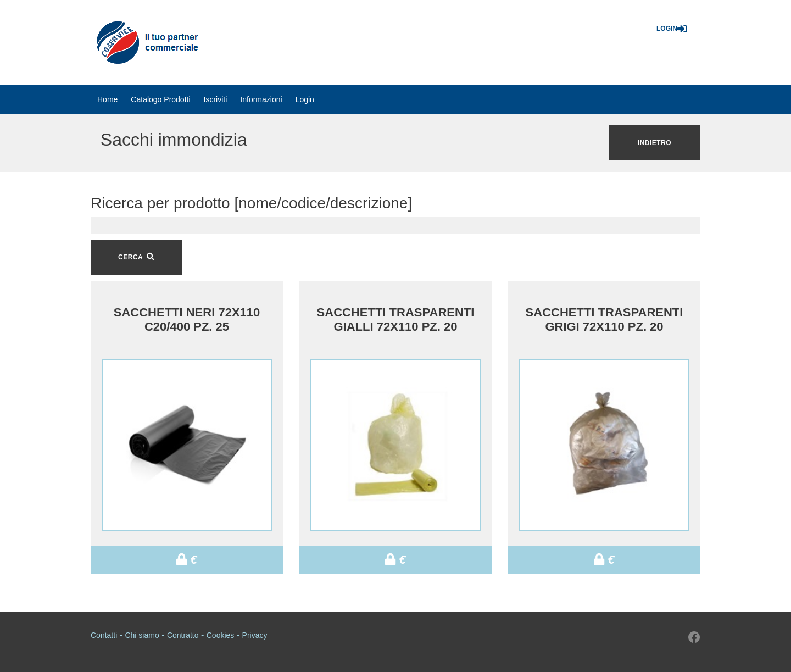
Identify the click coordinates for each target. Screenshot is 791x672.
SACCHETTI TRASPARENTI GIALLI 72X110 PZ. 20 (396, 320)
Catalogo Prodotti (160, 99)
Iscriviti (216, 99)
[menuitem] (107, 99)
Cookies (221, 635)
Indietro (654, 143)
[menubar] (206, 99)
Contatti (104, 635)
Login (672, 29)
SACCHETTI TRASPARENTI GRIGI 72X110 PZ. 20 (605, 320)
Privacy (255, 635)
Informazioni (261, 99)
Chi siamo (142, 635)
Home (107, 99)
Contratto (183, 635)
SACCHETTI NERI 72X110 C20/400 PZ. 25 (187, 320)
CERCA (137, 257)
